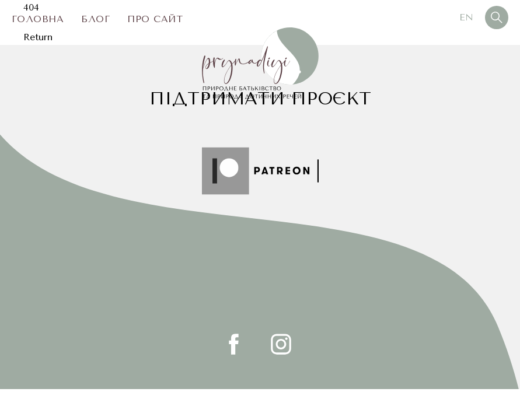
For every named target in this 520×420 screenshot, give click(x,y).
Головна (38, 19)
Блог (95, 19)
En (466, 17)
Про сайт (155, 19)
